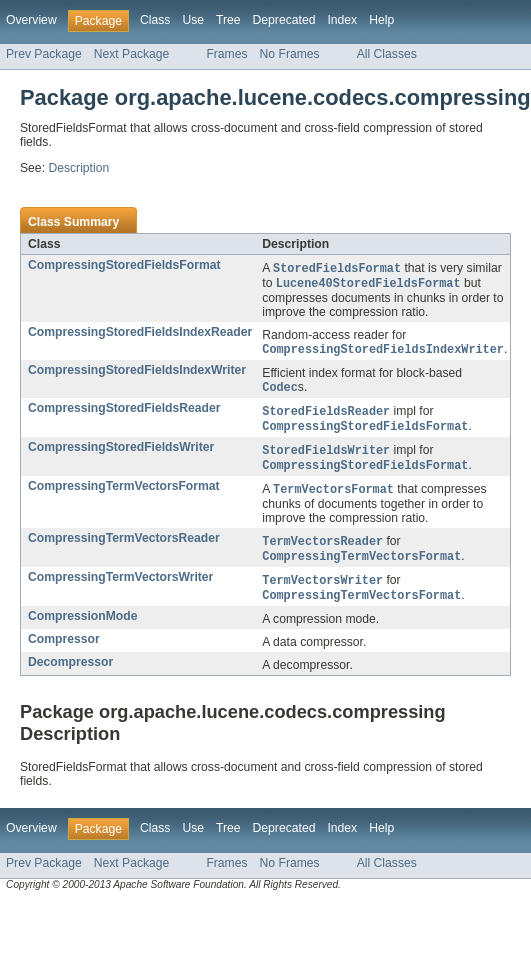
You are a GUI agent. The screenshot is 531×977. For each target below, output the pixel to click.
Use (193, 20)
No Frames (290, 54)
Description (78, 168)
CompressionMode (82, 629)
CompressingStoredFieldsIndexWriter (137, 373)
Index (342, 20)
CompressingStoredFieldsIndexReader (140, 334)
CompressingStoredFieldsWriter (121, 453)
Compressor (64, 652)
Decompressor (70, 675)
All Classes (387, 54)
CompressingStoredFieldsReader (124, 412)
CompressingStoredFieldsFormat (124, 265)
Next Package (132, 54)
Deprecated (284, 20)
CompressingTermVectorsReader (124, 547)
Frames (226, 54)
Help (381, 20)
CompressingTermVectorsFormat (124, 494)
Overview (31, 20)
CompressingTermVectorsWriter (120, 588)
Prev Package (44, 54)
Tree (228, 20)
